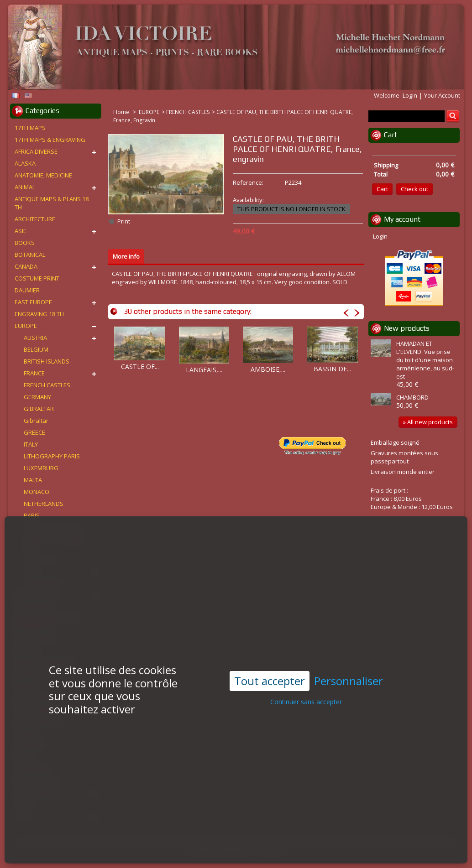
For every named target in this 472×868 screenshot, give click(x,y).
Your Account (442, 95)
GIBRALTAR (39, 409)
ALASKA (25, 163)
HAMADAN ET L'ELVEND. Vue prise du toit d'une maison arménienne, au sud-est (425, 360)
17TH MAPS (30, 128)
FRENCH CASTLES (188, 112)
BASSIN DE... (332, 369)
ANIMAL (25, 187)
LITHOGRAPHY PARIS (52, 456)
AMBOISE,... (268, 369)
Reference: (248, 182)
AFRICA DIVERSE (36, 151)
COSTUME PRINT (37, 278)
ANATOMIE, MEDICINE (43, 175)
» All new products (428, 422)
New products (407, 328)
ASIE (21, 231)
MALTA (33, 480)
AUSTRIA (35, 338)
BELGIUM (36, 349)
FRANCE (34, 373)
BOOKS (25, 243)
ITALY (31, 444)
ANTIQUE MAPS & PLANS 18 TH (52, 203)
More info (126, 256)
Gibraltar (36, 421)
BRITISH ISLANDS (47, 361)
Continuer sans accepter (306, 675)
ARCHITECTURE (35, 219)
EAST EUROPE (33, 302)
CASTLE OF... (140, 366)
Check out (414, 189)
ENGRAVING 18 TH (39, 314)
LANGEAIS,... (204, 370)
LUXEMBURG (41, 468)
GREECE (34, 432)
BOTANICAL (30, 255)
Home (122, 112)
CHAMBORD (412, 397)
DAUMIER (27, 290)
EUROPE (149, 112)
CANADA (26, 266)
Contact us (272, 850)
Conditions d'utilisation (219, 850)
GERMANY (37, 397)
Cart (391, 135)
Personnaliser (349, 654)
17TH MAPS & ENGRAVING (50, 140)
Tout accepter (270, 653)
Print (124, 221)
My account (402, 219)
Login (410, 95)
